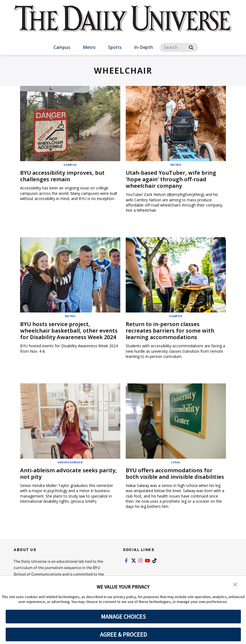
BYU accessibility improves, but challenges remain (62, 176)
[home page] (123, 24)
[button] (235, 584)
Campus (62, 47)
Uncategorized (70, 462)
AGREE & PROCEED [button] (123, 634)
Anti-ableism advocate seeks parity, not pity (69, 473)
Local (176, 462)
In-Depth (143, 47)
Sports (115, 47)
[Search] (179, 47)
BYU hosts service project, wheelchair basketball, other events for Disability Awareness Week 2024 (69, 331)
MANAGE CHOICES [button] (123, 617)
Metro (89, 47)
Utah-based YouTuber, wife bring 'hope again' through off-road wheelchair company (171, 179)
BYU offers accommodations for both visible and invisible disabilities (175, 473)
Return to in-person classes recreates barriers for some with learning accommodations (170, 331)
